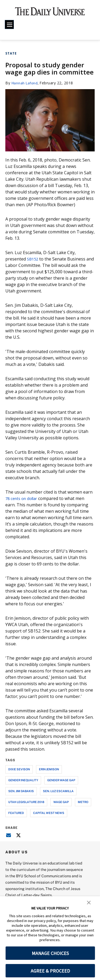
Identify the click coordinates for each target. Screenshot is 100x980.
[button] (89, 902)
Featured (16, 813)
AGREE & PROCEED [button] (50, 971)
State (11, 53)
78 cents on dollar (24, 498)
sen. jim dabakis (21, 791)
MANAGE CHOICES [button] (50, 953)
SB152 (33, 259)
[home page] (50, 13)
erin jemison (49, 769)
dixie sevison (19, 769)
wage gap (61, 802)
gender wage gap (61, 780)
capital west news (49, 813)
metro (83, 802)
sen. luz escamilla (58, 791)
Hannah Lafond (26, 83)
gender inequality (23, 780)
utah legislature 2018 (26, 802)
